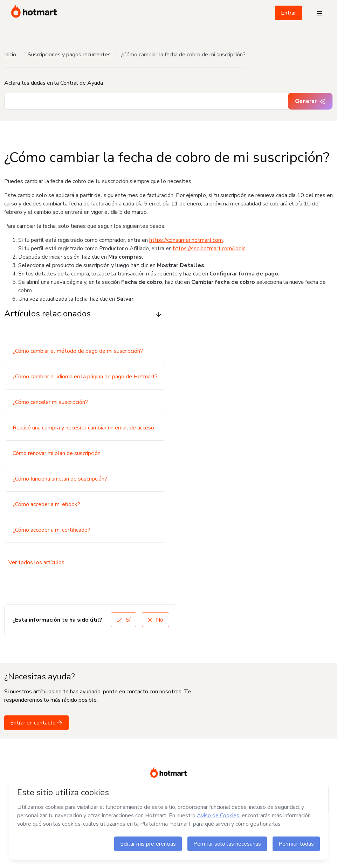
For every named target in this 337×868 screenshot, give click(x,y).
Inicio (10, 55)
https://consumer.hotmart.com (186, 240)
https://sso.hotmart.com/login (209, 248)
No (156, 620)
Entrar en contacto (36, 723)
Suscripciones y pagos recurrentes (69, 55)
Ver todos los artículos (36, 562)
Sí (123, 620)
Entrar (288, 13)
